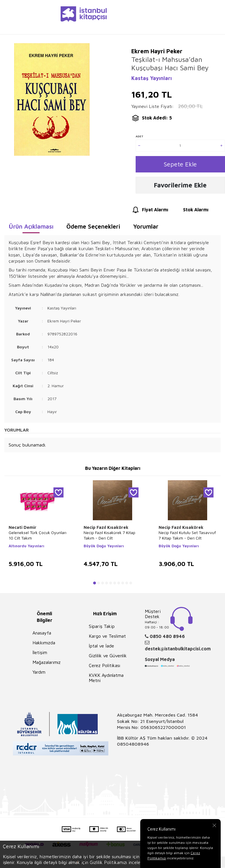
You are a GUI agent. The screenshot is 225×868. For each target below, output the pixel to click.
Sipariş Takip (102, 628)
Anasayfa (42, 634)
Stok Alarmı (190, 211)
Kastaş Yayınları (152, 78)
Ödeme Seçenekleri (93, 228)
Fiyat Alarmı (150, 211)
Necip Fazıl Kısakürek (106, 529)
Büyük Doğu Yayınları (104, 547)
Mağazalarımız (47, 664)
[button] (95, 584)
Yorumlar (146, 228)
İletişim (40, 654)
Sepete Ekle (180, 165)
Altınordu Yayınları (26, 547)
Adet (140, 136)
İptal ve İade (101, 647)
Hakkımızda (44, 644)
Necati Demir (23, 529)
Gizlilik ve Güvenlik (108, 657)
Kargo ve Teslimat (107, 637)
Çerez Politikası (104, 667)
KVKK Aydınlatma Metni (106, 679)
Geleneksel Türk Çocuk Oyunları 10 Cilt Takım (37, 537)
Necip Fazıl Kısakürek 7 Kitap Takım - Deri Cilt (109, 537)
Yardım (39, 673)
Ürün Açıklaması (31, 228)
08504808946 (133, 745)
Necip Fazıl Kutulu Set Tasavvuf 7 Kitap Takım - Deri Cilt (187, 537)
